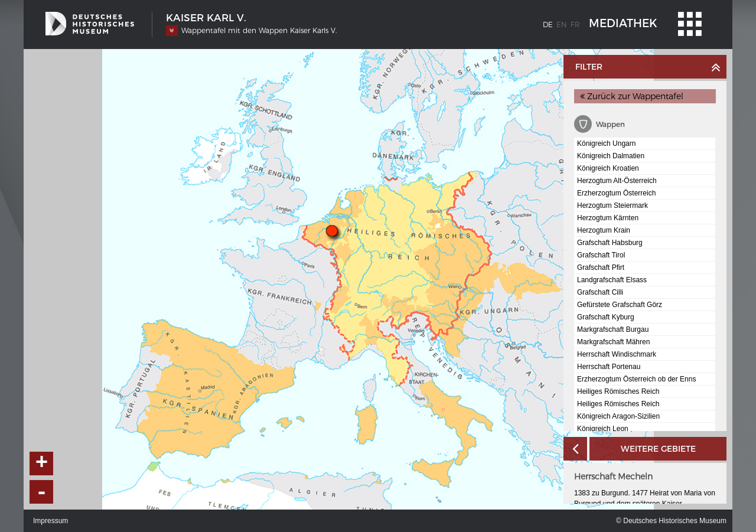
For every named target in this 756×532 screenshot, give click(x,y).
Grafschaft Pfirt (601, 267)
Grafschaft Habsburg (610, 243)
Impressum (50, 521)
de (548, 25)
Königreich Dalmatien (611, 156)
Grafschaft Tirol (601, 255)
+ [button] (42, 464)
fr (575, 25)
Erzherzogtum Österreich (616, 193)
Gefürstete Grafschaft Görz (620, 305)
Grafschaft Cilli (600, 292)
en (562, 25)
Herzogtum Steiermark (612, 205)
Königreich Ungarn (606, 143)
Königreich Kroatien (608, 168)
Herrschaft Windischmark (617, 354)
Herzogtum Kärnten (608, 218)
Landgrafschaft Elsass (612, 280)
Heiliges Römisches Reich (618, 391)
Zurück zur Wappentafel (632, 96)
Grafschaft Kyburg (606, 317)
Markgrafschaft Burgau (613, 329)
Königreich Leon (603, 429)
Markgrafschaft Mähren (613, 342)
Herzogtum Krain (604, 230)
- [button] (42, 492)
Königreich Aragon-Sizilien (618, 416)
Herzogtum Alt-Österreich (617, 181)
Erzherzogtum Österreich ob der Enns (636, 379)
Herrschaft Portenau (609, 367)
